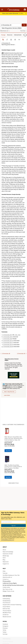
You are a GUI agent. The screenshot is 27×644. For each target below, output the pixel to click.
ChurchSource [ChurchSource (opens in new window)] (7, 603)
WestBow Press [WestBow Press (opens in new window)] (7, 613)
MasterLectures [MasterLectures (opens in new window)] (7, 617)
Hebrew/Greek (18, 35)
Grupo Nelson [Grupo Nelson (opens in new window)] (6, 607)
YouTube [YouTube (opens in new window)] (5, 634)
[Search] (24, 25)
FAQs (4, 571)
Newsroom (6, 562)
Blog (4, 560)
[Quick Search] (11, 25)
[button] (25, 10)
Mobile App (6, 556)
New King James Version (12, 359)
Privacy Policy (4, 539)
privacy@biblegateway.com (8, 540)
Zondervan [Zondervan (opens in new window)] (6, 615)
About (4, 550)
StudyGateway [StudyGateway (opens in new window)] (7, 601)
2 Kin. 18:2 (18, 335)
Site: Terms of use (7, 589)
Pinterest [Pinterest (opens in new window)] (5, 628)
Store (4, 558)
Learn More (7, 395)
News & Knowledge (8, 552)
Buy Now (8, 451)
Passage (3, 35)
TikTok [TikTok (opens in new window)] (4, 630)
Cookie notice (6, 587)
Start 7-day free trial (9, 392)
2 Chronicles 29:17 (8, 343)
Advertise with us (7, 577)
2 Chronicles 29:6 (8, 339)
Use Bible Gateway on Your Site (11, 575)
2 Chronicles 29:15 (8, 341)
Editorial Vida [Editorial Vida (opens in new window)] (6, 609)
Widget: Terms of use (8, 591)
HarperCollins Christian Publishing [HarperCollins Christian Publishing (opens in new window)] (12, 605)
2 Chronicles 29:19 (8, 345)
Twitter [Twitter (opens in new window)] (5, 632)
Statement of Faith (8, 554)
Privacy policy (7, 581)
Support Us (6, 564)
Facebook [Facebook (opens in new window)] (5, 624)
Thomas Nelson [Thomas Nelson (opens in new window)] (7, 611)
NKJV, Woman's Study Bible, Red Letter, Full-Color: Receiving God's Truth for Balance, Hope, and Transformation (13, 439)
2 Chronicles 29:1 (8, 335)
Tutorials (5, 573)
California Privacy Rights (10, 583)
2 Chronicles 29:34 (8, 347)
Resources (10, 35)
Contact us (6, 579)
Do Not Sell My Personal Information (13, 585)
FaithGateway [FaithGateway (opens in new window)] (6, 599)
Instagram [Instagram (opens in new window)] (6, 626)
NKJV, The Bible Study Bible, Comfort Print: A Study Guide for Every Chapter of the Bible (13, 467)
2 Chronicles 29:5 (8, 337)
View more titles (13, 483)
